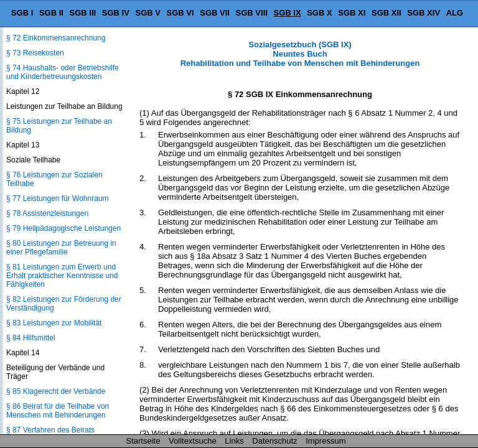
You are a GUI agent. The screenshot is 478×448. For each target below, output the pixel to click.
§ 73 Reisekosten (35, 53)
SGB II (51, 13)
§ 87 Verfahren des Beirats (50, 430)
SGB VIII (252, 13)
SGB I (22, 13)
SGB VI (180, 13)
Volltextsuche (193, 441)
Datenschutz (274, 441)
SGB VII (215, 13)
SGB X (319, 13)
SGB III (83, 13)
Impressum (326, 441)
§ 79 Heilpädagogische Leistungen (63, 228)
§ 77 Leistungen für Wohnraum (58, 198)
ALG (455, 13)
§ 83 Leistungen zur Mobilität (54, 323)
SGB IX (288, 13)
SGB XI (352, 13)
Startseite (143, 441)
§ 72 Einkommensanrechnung (56, 38)
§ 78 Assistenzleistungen (47, 213)
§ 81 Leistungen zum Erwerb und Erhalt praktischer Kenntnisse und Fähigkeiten (62, 276)
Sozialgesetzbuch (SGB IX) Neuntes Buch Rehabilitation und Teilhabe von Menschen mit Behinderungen (300, 54)
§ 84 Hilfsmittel (31, 338)
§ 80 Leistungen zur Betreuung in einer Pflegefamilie (61, 248)
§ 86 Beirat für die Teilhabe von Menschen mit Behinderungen (58, 411)
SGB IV (116, 13)
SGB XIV (424, 13)
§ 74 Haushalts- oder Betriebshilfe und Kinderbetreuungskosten (63, 72)
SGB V (148, 13)
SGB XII (387, 13)
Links (234, 441)
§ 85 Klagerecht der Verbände (56, 391)
